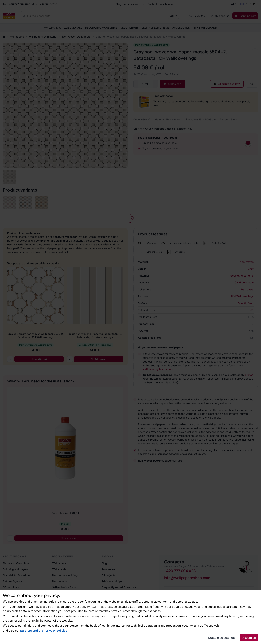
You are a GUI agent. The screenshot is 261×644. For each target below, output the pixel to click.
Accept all (249, 638)
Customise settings (221, 638)
